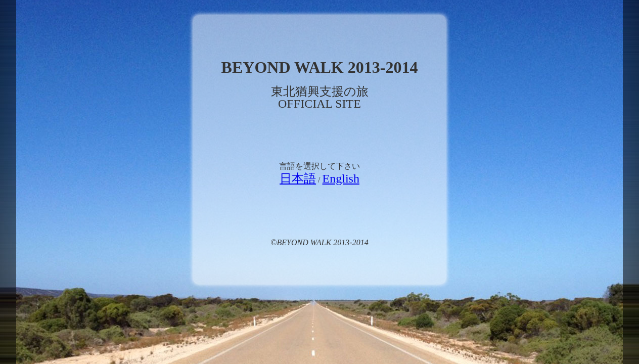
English (341, 178)
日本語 (298, 178)
